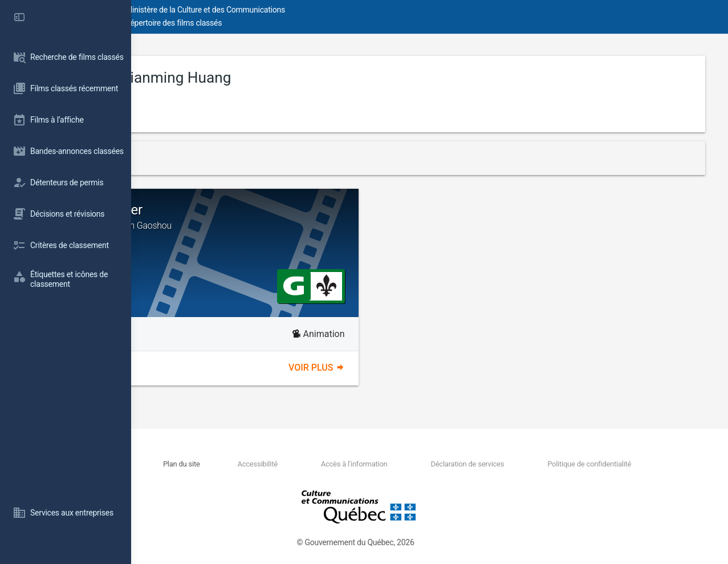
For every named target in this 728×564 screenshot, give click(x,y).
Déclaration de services (501, 464)
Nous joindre (229, 464)
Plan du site (278, 464)
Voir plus (382, 368)
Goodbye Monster (289, 217)
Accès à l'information (409, 464)
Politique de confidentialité (602, 464)
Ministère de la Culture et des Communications (336, 10)
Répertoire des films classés (305, 23)
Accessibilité (334, 464)
